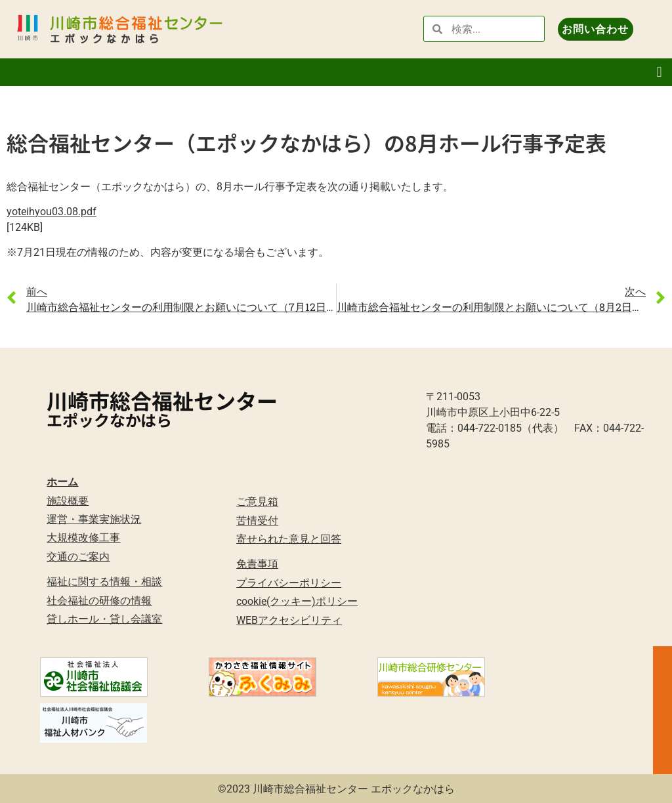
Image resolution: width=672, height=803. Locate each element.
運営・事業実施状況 (94, 519)
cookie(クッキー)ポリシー (297, 601)
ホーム (62, 482)
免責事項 (257, 564)
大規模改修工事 (83, 538)
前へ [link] (37, 291)
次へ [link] (635, 291)
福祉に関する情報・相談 (104, 582)
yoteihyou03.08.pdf (52, 212)
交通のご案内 (78, 557)
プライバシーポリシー (289, 583)
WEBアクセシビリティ (289, 620)
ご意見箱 (257, 502)
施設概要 (68, 501)
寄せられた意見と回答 (289, 539)
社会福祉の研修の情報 (99, 601)
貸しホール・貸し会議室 (104, 619)
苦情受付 (257, 521)
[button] (659, 72)
